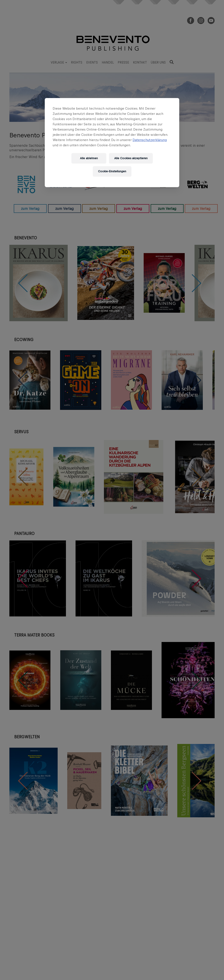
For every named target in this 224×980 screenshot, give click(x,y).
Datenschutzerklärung (150, 140)
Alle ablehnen (89, 158)
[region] (112, 143)
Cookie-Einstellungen (112, 171)
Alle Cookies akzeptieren (131, 158)
